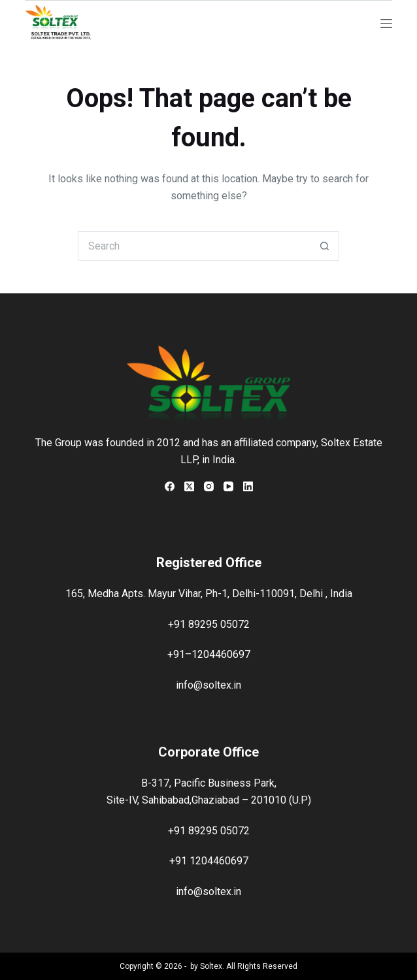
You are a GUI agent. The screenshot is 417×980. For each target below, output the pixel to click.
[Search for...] (194, 246)
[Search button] (325, 246)
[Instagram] (209, 486)
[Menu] (386, 24)
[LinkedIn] (248, 486)
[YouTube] (228, 486)
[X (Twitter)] (189, 486)
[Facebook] (170, 486)
